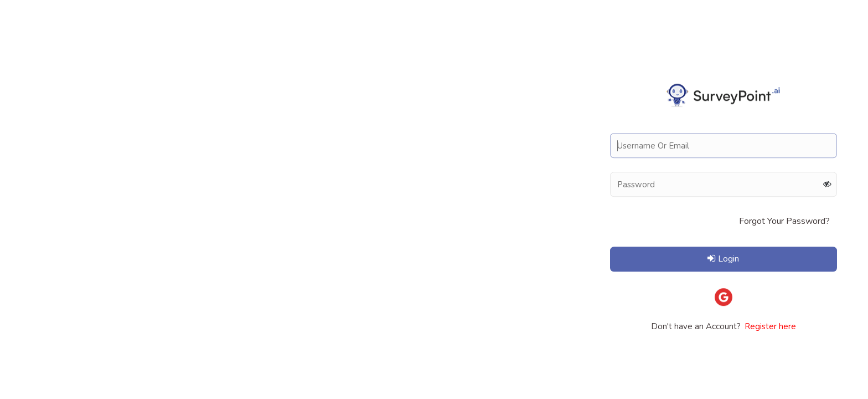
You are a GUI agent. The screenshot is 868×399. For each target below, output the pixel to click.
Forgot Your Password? (784, 221)
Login (723, 259)
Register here (769, 326)
